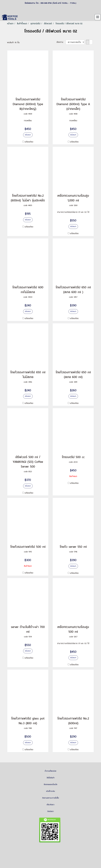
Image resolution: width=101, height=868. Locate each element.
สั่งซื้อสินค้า (28, 135)
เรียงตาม (61, 42)
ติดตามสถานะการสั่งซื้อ (51, 798)
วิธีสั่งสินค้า (51, 778)
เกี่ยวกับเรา (51, 805)
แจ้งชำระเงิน (50, 791)
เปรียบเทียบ (29, 142)
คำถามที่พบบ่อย (50, 771)
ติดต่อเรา (51, 811)
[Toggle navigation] (98, 17)
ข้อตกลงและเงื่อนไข (50, 784)
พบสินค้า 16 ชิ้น (13, 42)
